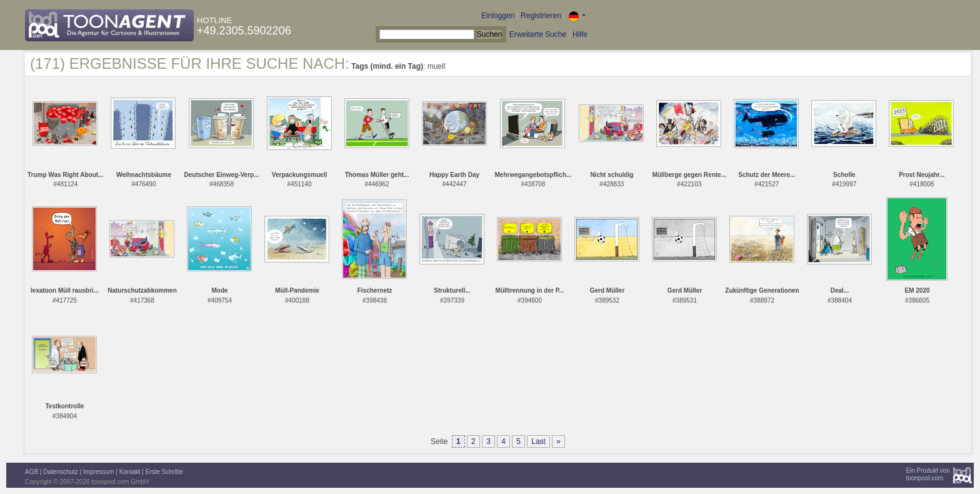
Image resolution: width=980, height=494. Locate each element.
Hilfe (580, 34)
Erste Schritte (164, 472)
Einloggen (498, 16)
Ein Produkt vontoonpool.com (928, 474)
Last (538, 441)
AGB (32, 472)
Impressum (98, 472)
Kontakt (130, 472)
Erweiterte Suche (538, 34)
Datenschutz (61, 472)
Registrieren (541, 16)
